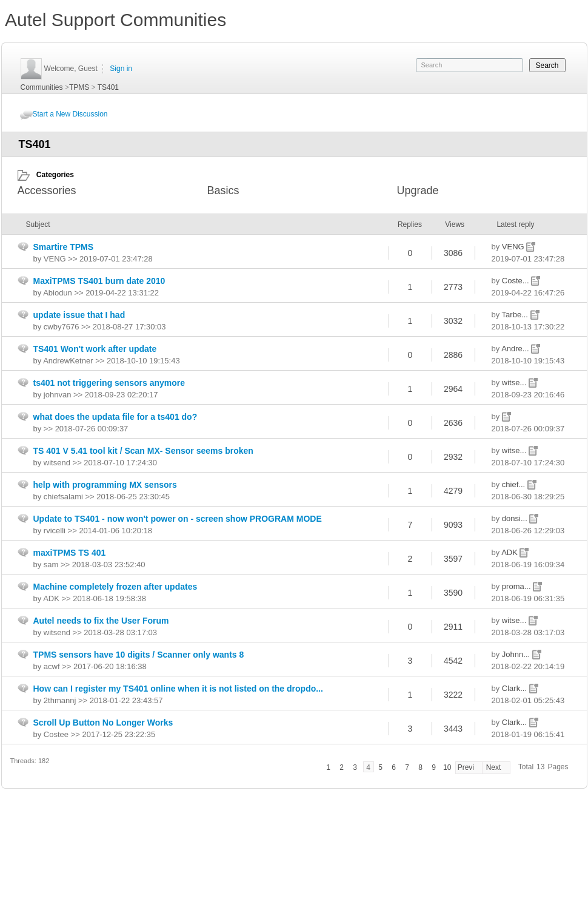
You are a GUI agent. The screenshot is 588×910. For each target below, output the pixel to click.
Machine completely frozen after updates (115, 587)
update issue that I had (79, 315)
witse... (515, 383)
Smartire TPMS (64, 247)
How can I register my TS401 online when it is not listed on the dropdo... (178, 689)
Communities (42, 87)
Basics (223, 190)
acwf (52, 666)
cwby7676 (62, 327)
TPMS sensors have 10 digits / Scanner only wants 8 (139, 655)
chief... (515, 484)
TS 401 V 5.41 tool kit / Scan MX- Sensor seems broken (143, 451)
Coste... (516, 281)
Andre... (516, 349)
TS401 (108, 87)
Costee (56, 734)
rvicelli (55, 531)
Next (494, 767)
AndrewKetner (68, 361)
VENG (514, 247)
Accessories (47, 190)
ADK (510, 552)
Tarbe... (516, 315)
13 (540, 767)
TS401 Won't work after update (95, 349)
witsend (57, 463)
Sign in (121, 69)
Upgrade (418, 190)
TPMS (79, 87)
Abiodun (58, 293)
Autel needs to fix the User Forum (101, 621)
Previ (466, 767)
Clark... (516, 688)
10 (447, 767)
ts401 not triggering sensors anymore (109, 383)
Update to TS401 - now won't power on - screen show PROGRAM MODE (178, 519)
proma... (517, 586)
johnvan (58, 395)
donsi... (516, 518)
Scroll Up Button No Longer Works (103, 723)
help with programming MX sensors (105, 485)
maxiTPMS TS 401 (70, 553)
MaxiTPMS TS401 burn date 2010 (99, 281)
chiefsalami (63, 497)
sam (51, 565)
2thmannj (60, 700)
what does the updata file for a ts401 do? (115, 417)
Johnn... (517, 654)
